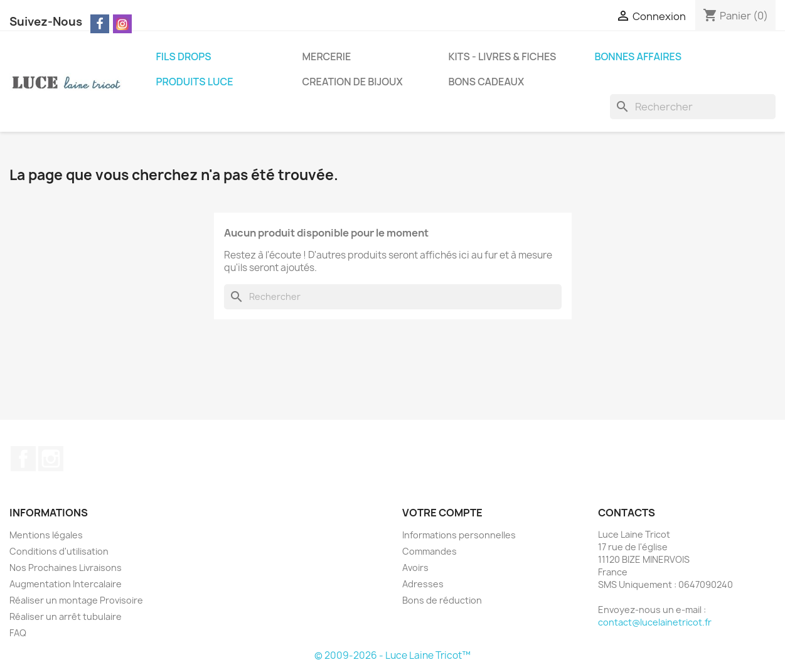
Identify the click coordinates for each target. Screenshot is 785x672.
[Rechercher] (693, 107)
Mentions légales (46, 535)
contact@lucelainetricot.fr (655, 622)
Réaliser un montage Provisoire (76, 600)
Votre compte (442, 513)
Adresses (423, 584)
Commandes (430, 551)
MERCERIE (327, 56)
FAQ (18, 633)
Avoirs (415, 568)
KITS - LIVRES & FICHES (503, 56)
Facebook (23, 459)
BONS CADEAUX (487, 82)
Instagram (51, 459)
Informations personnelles (459, 535)
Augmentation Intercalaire (66, 584)
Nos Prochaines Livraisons (66, 568)
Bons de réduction (442, 600)
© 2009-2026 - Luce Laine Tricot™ (392, 655)
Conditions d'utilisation (59, 551)
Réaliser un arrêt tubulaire (66, 616)
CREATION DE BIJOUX (353, 82)
